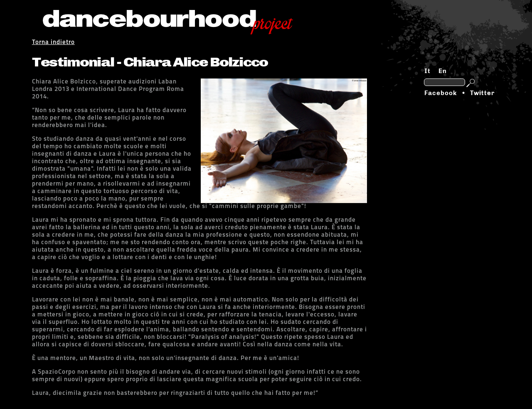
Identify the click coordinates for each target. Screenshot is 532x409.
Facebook (441, 93)
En (443, 71)
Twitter (482, 93)
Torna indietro (53, 43)
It (427, 71)
